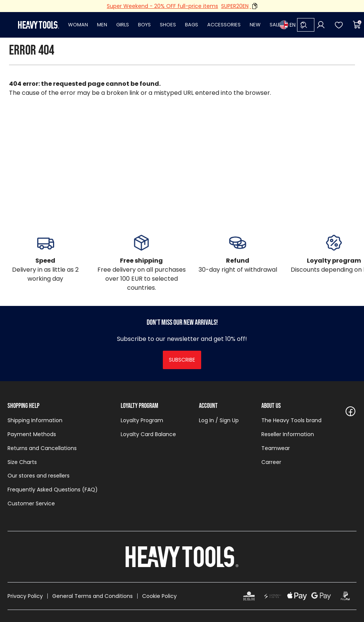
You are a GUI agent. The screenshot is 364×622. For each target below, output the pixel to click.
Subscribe (182, 360)
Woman (78, 25)
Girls (123, 25)
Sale (275, 25)
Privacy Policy (25, 596)
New (255, 25)
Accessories (224, 25)
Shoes (168, 25)
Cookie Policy (159, 596)
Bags (192, 25)
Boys (144, 25)
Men (102, 25)
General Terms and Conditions (93, 596)
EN (287, 25)
